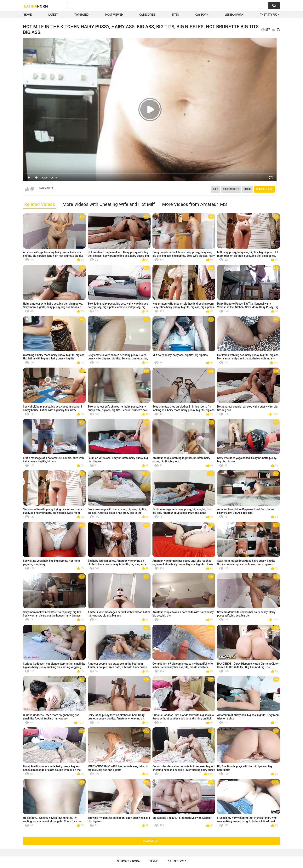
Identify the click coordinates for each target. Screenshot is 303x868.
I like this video (27, 189)
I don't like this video (32, 189)
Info (216, 189)
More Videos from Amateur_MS (194, 204)
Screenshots (231, 189)
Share (248, 189)
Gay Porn (202, 15)
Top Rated (81, 15)
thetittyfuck (270, 15)
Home (28, 15)
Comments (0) (264, 189)
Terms (154, 861)
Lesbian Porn (234, 15)
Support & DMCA (128, 861)
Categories (147, 15)
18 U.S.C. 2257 (177, 861)
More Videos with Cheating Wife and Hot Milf (109, 204)
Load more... (152, 841)
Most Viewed (114, 15)
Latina (36, 6)
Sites (175, 15)
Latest (53, 15)
